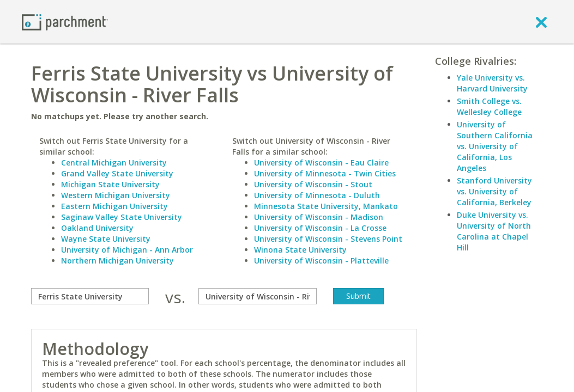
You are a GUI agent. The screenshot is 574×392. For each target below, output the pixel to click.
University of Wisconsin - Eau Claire (321, 163)
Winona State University (300, 250)
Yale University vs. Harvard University (492, 83)
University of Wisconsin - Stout (313, 184)
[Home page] (65, 22)
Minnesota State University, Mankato (326, 206)
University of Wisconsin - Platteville (321, 261)
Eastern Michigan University (114, 206)
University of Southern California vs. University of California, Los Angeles (495, 146)
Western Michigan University (116, 195)
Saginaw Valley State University (122, 217)
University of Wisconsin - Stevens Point (328, 239)
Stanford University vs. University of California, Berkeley (494, 191)
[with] (257, 296)
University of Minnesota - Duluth (317, 195)
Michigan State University (110, 184)
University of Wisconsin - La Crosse (320, 228)
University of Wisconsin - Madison (319, 217)
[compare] (90, 296)
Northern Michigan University (117, 261)
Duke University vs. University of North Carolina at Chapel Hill (494, 231)
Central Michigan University (114, 163)
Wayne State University (106, 239)
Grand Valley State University (117, 173)
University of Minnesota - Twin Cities (325, 173)
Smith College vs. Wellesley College (489, 106)
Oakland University (97, 228)
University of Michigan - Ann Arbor (127, 250)
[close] (541, 22)
